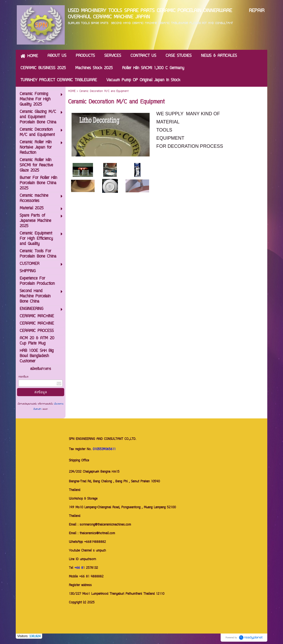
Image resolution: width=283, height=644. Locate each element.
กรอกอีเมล (23, 377)
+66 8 (79, 568)
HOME (72, 91)
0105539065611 (104, 449)
